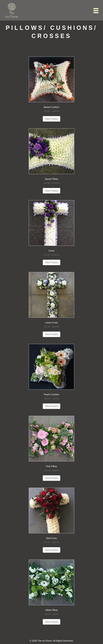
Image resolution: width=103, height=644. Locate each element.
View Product (51, 119)
